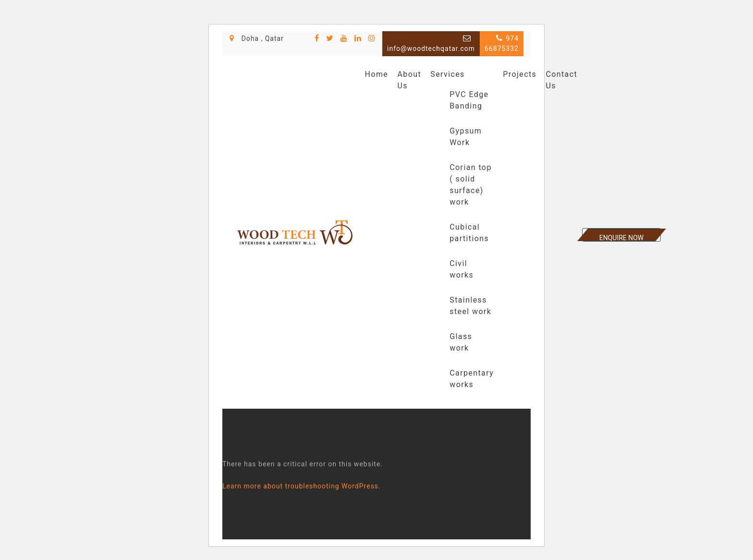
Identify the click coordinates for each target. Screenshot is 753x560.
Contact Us (561, 80)
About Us (409, 80)
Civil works (462, 269)
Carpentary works (472, 379)
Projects (520, 74)
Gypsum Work (466, 137)
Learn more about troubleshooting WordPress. (302, 486)
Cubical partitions (469, 233)
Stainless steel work (470, 306)
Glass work (461, 342)
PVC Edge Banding (469, 100)
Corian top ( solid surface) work (471, 185)
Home (377, 74)
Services (448, 74)
